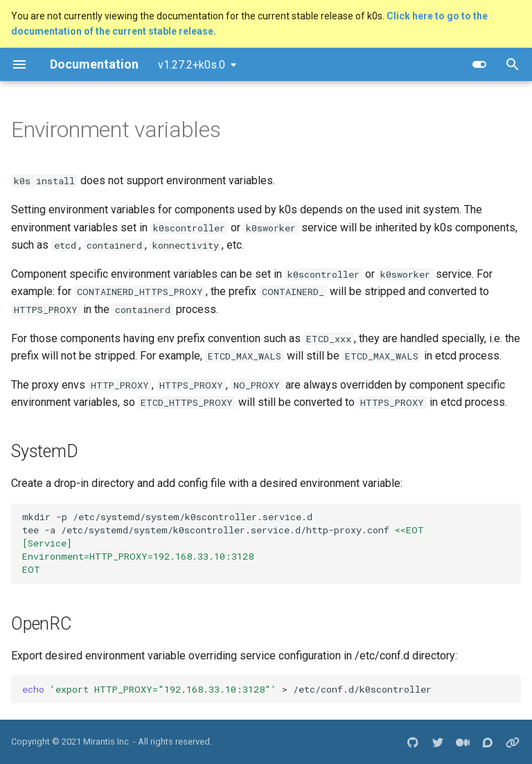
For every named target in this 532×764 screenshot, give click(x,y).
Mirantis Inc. (107, 741)
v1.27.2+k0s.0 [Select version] (192, 65)
